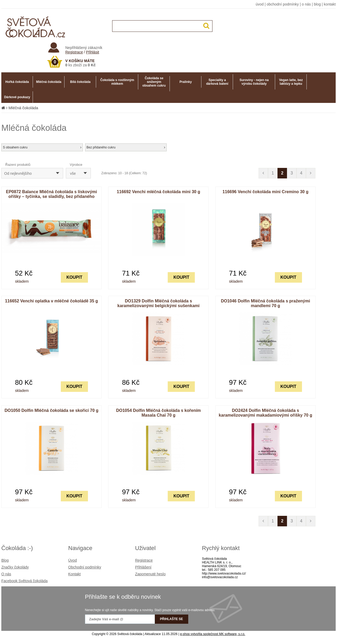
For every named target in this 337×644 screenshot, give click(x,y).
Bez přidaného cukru (126, 147)
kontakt (330, 4)
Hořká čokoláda (17, 82)
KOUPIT (74, 277)
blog (317, 4)
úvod (260, 4)
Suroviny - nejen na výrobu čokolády (254, 82)
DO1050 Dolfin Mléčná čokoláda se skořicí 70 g (51, 410)
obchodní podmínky (283, 4)
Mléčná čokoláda (49, 82)
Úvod (73, 560)
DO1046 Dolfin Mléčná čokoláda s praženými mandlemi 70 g (266, 303)
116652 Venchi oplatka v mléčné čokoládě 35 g (51, 301)
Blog (5, 560)
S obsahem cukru (42, 147)
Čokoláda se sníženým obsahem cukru (154, 82)
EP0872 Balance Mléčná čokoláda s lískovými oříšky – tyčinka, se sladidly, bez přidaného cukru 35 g (52, 196)
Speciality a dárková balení (217, 82)
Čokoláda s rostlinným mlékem (117, 82)
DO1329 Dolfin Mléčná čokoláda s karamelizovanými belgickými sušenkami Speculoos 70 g (158, 306)
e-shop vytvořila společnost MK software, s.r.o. (213, 634)
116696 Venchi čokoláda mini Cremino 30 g (265, 192)
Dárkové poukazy (17, 97)
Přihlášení (143, 567)
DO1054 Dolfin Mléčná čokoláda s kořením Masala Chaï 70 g (158, 413)
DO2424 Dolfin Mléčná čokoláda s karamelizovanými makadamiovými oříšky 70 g (266, 413)
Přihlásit (93, 52)
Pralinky (186, 82)
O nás (6, 574)
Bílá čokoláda (80, 82)
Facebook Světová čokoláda (24, 581)
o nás (306, 4)
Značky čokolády (15, 567)
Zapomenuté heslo (150, 574)
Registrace (74, 52)
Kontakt (74, 574)
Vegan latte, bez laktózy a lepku (291, 82)
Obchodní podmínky (85, 567)
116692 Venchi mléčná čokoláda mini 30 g (159, 192)
